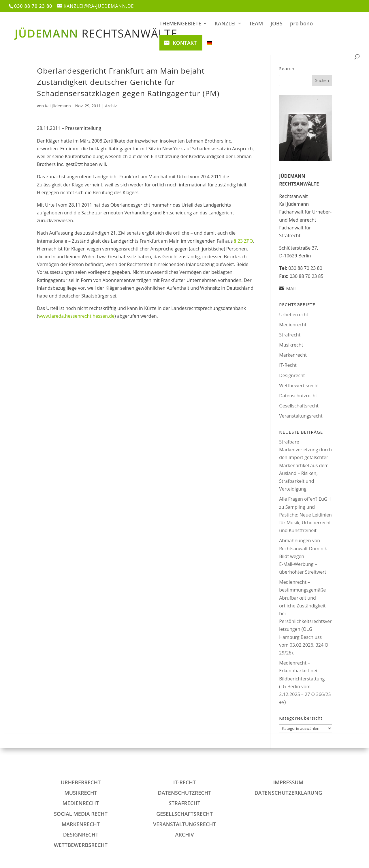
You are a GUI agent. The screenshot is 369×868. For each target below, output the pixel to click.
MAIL (291, 289)
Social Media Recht (81, 814)
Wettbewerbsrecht (299, 386)
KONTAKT (185, 43)
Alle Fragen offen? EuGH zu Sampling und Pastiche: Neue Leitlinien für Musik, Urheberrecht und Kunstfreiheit (305, 515)
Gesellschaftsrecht (299, 406)
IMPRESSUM (288, 782)
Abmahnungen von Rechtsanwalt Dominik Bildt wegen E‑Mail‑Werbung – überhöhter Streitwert (303, 556)
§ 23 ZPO (244, 241)
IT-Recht (288, 365)
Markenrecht (293, 355)
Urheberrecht (294, 315)
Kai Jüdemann (58, 106)
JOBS (277, 24)
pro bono (301, 24)
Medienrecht (293, 325)
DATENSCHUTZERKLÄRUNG (288, 793)
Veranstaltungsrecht (301, 416)
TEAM (256, 24)
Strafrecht (290, 335)
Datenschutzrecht (298, 396)
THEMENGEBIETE (180, 24)
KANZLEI (225, 24)
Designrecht (292, 375)
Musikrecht (291, 345)
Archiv (111, 106)
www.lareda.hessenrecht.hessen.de (76, 316)
